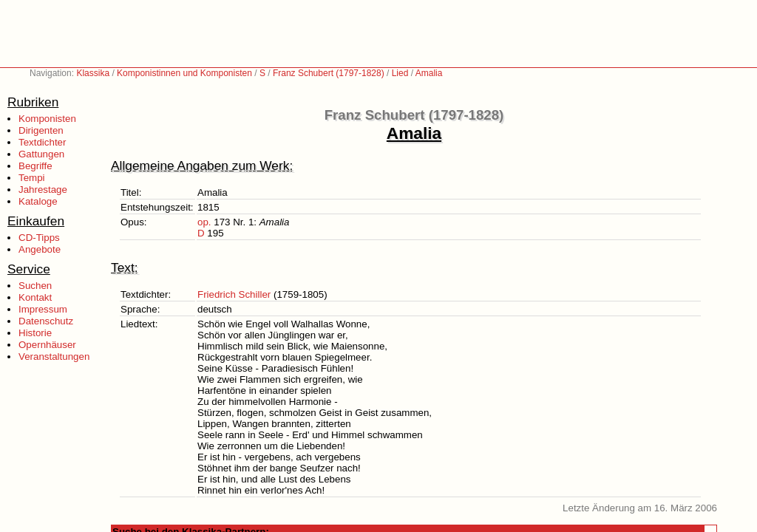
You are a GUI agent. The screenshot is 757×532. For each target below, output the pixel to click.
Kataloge (38, 201)
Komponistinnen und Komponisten (184, 73)
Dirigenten (41, 130)
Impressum (43, 309)
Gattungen (41, 154)
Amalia (429, 73)
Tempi (32, 178)
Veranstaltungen (54, 357)
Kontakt (35, 297)
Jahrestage (43, 190)
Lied (400, 73)
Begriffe (35, 166)
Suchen (35, 286)
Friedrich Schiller (234, 294)
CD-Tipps (39, 238)
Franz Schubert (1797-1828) (329, 73)
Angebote (40, 249)
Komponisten (47, 119)
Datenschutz (46, 321)
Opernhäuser (47, 345)
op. (204, 222)
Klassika (93, 73)
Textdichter (42, 142)
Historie (35, 333)
